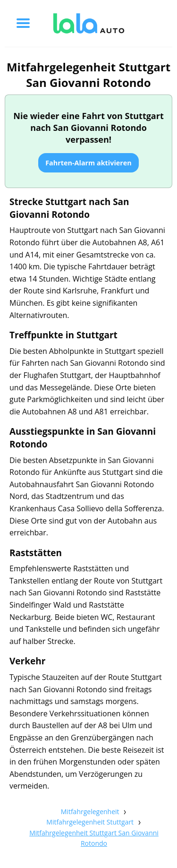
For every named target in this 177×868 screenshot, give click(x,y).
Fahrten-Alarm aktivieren (88, 163)
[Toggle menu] (23, 23)
